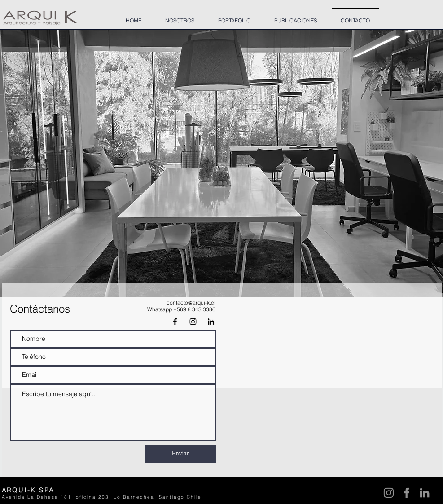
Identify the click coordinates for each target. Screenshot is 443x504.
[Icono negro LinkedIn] (211, 322)
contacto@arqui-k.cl (191, 303)
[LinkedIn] (425, 493)
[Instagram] (389, 493)
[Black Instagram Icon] (193, 322)
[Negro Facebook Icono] (175, 322)
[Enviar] (180, 454)
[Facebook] (407, 493)
